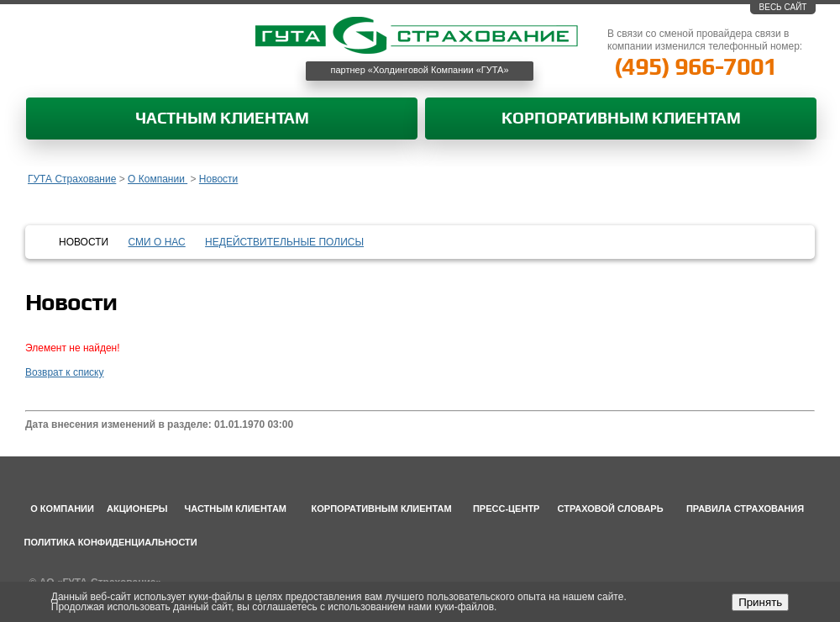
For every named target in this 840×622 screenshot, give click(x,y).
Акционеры (137, 509)
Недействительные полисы (284, 242)
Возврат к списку (65, 372)
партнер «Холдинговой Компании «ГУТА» (420, 70)
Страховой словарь (611, 509)
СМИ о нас (157, 242)
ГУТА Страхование (72, 179)
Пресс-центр (507, 509)
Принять (760, 602)
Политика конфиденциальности (111, 542)
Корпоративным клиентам (621, 119)
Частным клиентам (222, 119)
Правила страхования (745, 509)
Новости (218, 179)
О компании (62, 509)
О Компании (157, 179)
